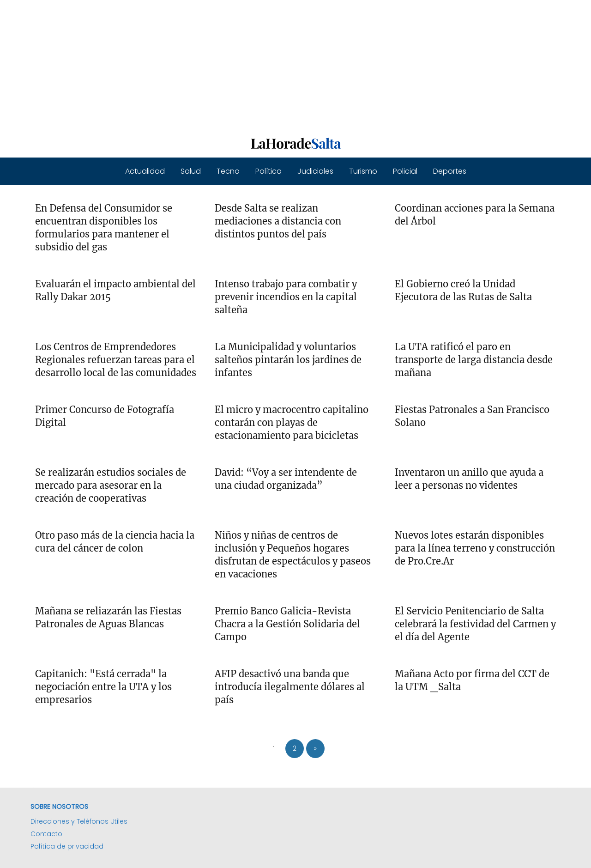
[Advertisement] (277, 65)
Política (268, 171)
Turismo (363, 171)
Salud (191, 171)
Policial (405, 171)
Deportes (450, 171)
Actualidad (145, 171)
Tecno (228, 171)
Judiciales (315, 171)
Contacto (46, 834)
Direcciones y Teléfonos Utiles (79, 821)
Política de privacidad (67, 846)
